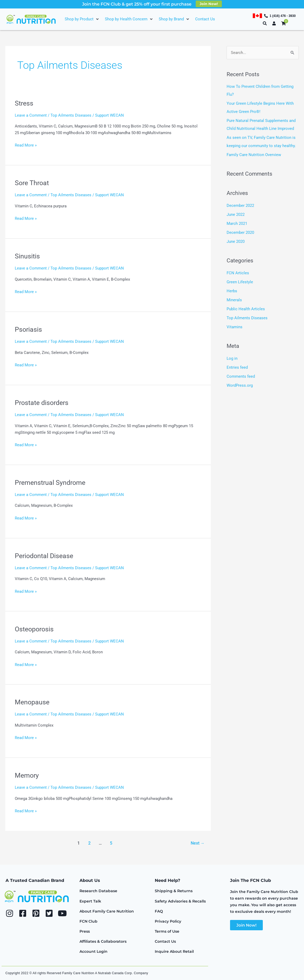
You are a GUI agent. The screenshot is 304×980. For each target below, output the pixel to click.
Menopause (33, 702)
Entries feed (237, 366)
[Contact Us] (205, 19)
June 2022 (236, 214)
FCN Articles (238, 272)
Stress (24, 103)
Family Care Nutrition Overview (254, 154)
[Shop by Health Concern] (129, 19)
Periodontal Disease (45, 556)
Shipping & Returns (174, 891)
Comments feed (241, 375)
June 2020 (236, 240)
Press (85, 931)
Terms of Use (167, 931)
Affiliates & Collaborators (103, 941)
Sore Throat (33, 183)
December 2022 (240, 205)
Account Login (93, 951)
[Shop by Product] (82, 19)
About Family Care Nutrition (107, 911)
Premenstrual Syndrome (52, 482)
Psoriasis (29, 329)
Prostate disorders (43, 403)
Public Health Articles (246, 307)
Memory (27, 775)
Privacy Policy (168, 921)
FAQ (159, 911)
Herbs (232, 290)
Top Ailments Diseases (71, 115)
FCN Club (88, 921)
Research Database (98, 891)
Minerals (234, 299)
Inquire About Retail (174, 951)
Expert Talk (90, 901)
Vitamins (235, 325)
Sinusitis (27, 256)
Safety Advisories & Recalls (180, 901)
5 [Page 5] (111, 843)
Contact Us (165, 941)
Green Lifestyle (240, 281)
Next (197, 843)
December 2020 (240, 231)
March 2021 (237, 223)
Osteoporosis (35, 629)
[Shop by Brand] (174, 19)
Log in (232, 357)
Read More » (26, 145)
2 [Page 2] (89, 843)
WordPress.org (240, 383)
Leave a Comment (31, 115)
